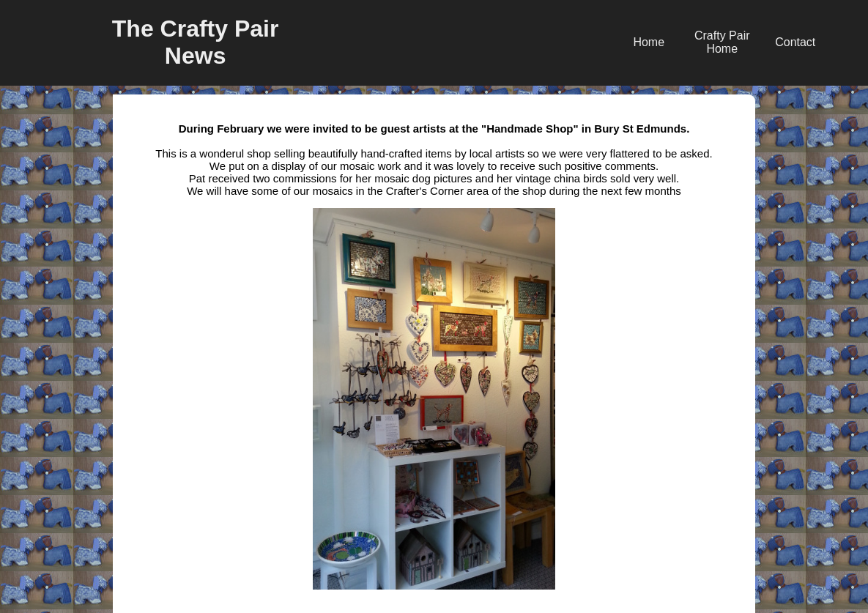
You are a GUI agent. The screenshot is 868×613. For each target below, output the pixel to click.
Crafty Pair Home (722, 42)
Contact (795, 42)
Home (649, 42)
